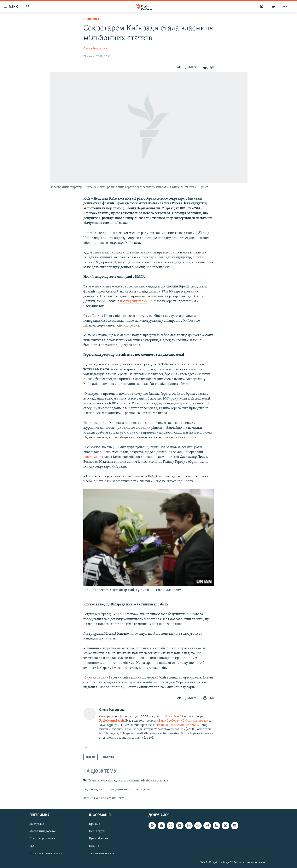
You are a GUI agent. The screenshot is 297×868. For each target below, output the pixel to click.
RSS (32, 846)
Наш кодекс (97, 831)
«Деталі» (192, 725)
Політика (91, 19)
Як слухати (37, 824)
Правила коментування (46, 854)
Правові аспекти (100, 839)
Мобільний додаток (43, 831)
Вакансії (95, 846)
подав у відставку (133, 301)
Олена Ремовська (95, 49)
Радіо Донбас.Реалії (170, 725)
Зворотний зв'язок (102, 854)
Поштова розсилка (42, 839)
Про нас (94, 824)
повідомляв (92, 457)
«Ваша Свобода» (168, 721)
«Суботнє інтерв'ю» (194, 721)
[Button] (188, 67)
